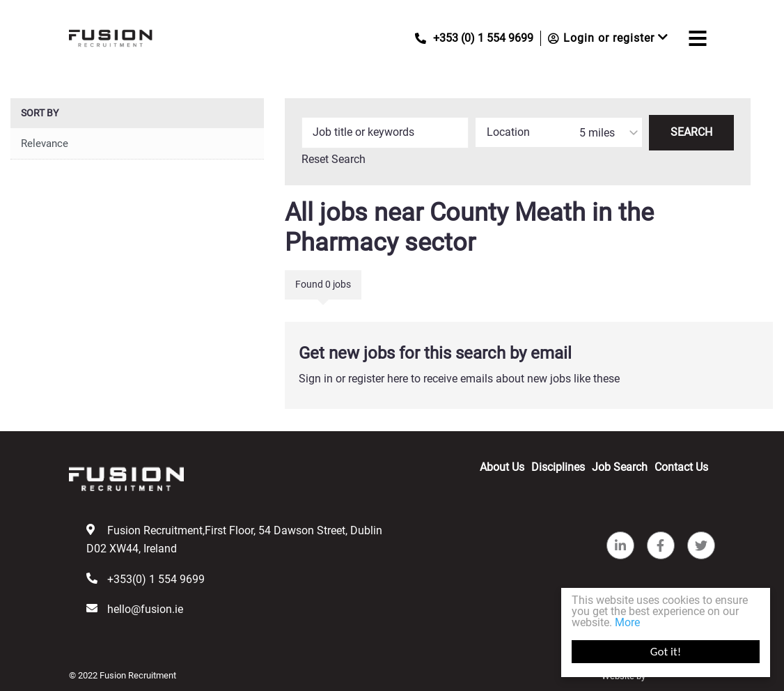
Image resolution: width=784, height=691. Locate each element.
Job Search (620, 467)
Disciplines (558, 467)
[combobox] (559, 132)
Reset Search (334, 160)
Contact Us (681, 467)
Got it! (666, 652)
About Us (502, 467)
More (627, 622)
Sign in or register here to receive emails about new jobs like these (459, 379)
